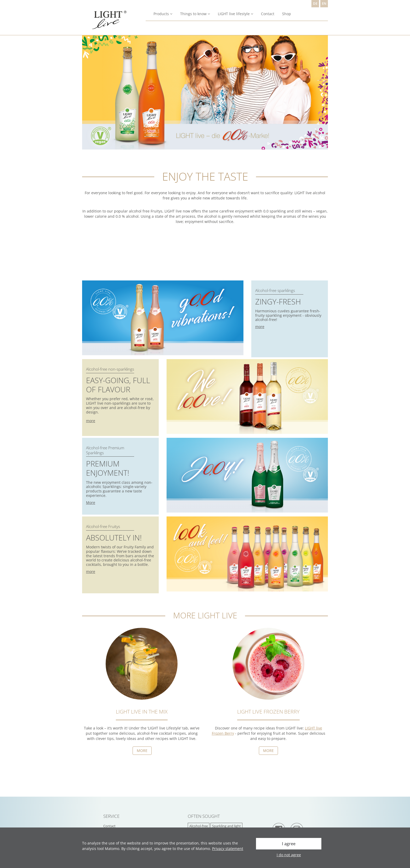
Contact (268, 14)
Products (163, 14)
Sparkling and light (226, 826)
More (91, 502)
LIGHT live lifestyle (235, 14)
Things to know (195, 14)
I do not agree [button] (289, 855)
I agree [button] (289, 844)
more (260, 327)
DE (315, 4)
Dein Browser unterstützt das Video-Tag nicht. (121, 260)
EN (324, 4)
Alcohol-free (199, 826)
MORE (268, 751)
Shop (287, 14)
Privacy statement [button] (228, 849)
